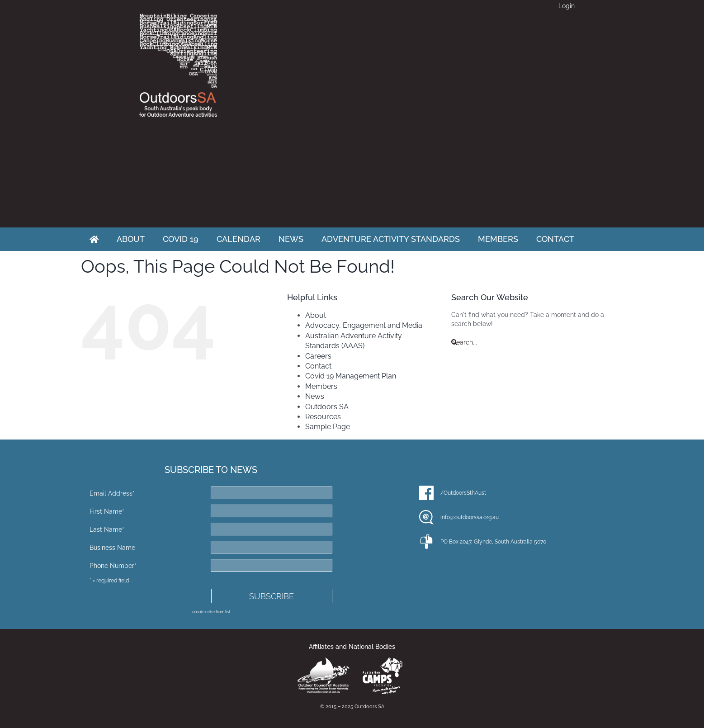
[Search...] (537, 342)
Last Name (107, 529)
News (315, 396)
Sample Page (328, 427)
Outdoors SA (327, 407)
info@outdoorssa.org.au (470, 517)
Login (567, 6)
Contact (318, 366)
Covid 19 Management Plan (351, 376)
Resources (323, 417)
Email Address (112, 493)
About (316, 315)
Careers (318, 356)
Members (321, 386)
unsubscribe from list (211, 612)
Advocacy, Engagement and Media (364, 325)
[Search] (454, 342)
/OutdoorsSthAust (463, 493)
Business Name (112, 548)
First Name (107, 511)
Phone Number (113, 566)
